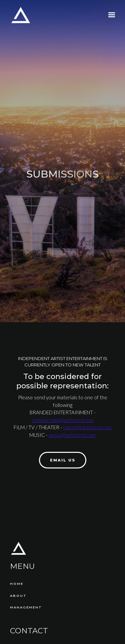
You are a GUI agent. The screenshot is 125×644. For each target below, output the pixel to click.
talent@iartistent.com (87, 427)
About (18, 596)
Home (17, 584)
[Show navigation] (110, 15)
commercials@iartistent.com (63, 420)
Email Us (63, 460)
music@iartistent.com (72, 435)
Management (26, 607)
